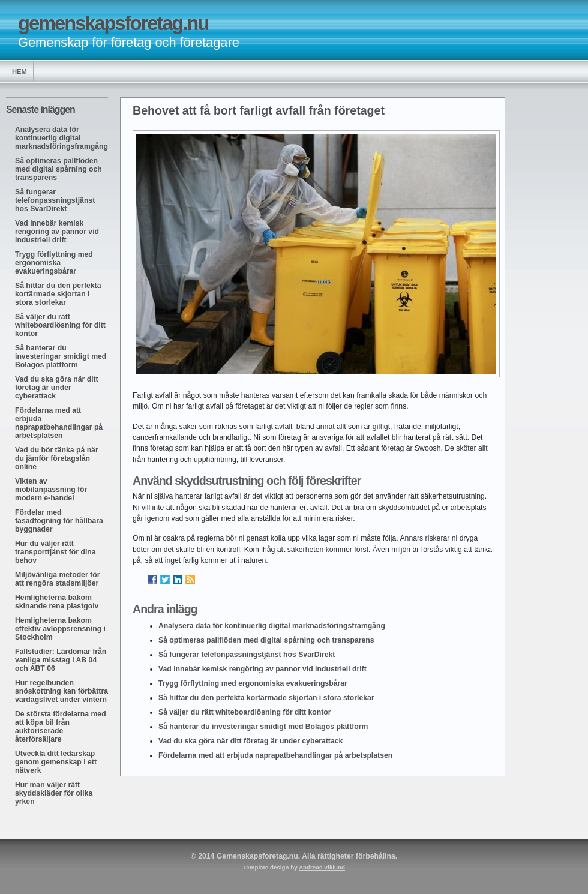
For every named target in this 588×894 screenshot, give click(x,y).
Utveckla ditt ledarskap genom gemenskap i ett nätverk (56, 762)
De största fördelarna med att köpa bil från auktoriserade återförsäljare (61, 727)
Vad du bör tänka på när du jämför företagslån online (57, 458)
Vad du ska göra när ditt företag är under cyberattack (57, 388)
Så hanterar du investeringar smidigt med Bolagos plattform (61, 356)
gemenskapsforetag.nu (113, 23)
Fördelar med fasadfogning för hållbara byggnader (59, 521)
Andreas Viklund (322, 867)
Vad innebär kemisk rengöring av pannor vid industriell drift (57, 232)
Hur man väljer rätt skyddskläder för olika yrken (54, 793)
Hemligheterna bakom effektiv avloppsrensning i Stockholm (60, 629)
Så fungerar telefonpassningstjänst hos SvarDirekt (55, 200)
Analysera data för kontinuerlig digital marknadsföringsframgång (61, 138)
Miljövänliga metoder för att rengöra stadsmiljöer (57, 579)
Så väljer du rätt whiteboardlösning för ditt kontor (60, 325)
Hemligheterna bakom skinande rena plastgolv (57, 602)
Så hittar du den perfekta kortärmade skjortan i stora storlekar (58, 294)
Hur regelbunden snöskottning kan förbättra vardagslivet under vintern (61, 691)
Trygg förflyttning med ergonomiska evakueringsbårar (54, 263)
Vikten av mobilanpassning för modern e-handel (51, 490)
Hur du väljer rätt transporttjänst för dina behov (55, 552)
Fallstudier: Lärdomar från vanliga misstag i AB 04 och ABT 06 (61, 660)
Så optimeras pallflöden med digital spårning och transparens (58, 169)
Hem (19, 71)
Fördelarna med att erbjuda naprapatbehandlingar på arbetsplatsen (59, 423)
